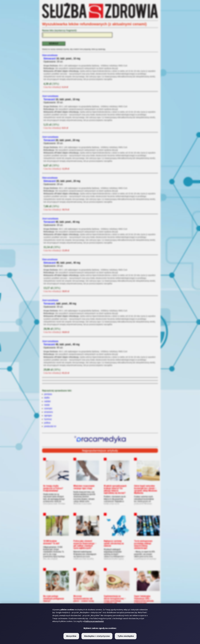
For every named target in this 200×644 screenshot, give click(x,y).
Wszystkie (71, 636)
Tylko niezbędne (126, 636)
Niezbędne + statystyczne (97, 636)
